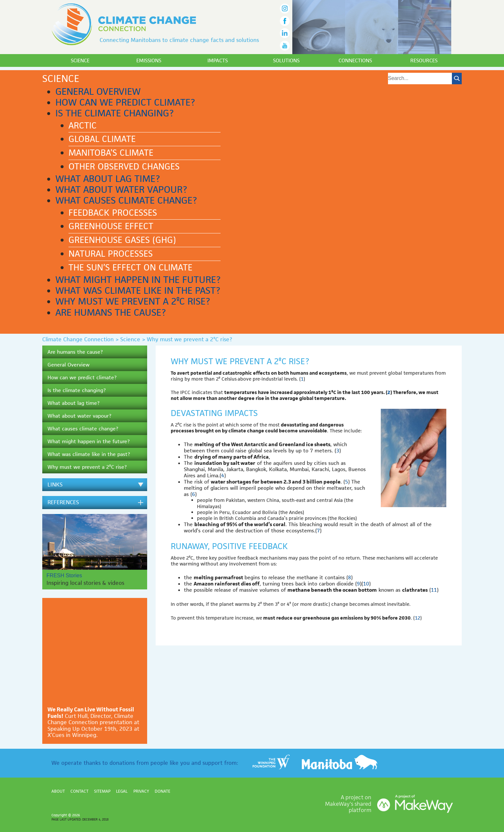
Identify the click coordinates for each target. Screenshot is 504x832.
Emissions (149, 60)
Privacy (141, 791)
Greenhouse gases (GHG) (122, 240)
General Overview (98, 91)
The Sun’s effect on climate (130, 267)
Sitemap (102, 791)
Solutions (286, 60)
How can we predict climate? (125, 102)
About (58, 791)
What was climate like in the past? (138, 290)
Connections (355, 60)
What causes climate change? (126, 200)
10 (366, 584)
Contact (79, 791)
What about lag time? (108, 179)
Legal (122, 791)
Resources (424, 60)
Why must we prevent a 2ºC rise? (133, 301)
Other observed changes (124, 167)
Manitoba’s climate (111, 153)
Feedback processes (113, 213)
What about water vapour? (121, 189)
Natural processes (111, 254)
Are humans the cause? (111, 312)
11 (434, 590)
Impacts (218, 60)
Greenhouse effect (111, 226)
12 (417, 618)
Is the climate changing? (115, 113)
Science (80, 60)
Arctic (83, 126)
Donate (163, 791)
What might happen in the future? (138, 280)
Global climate (102, 139)
